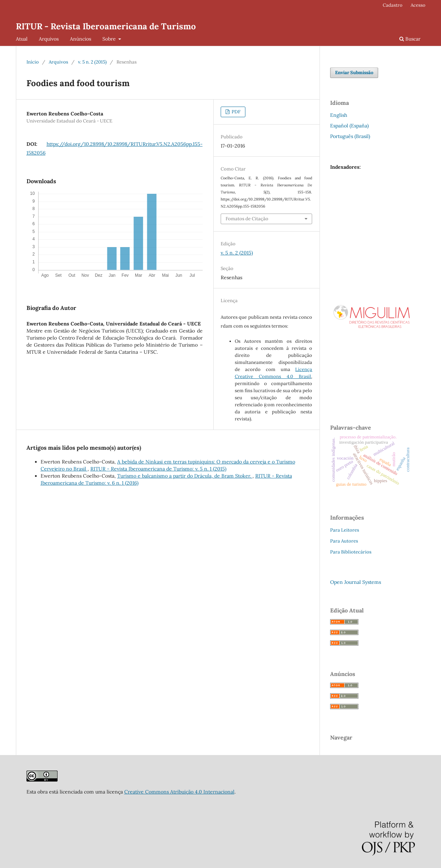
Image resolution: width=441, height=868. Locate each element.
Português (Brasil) (350, 136)
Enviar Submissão (354, 73)
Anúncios (81, 39)
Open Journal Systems (356, 582)
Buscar (410, 39)
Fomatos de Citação (247, 219)
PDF (236, 112)
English (339, 115)
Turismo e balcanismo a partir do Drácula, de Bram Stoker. (185, 476)
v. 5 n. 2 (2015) (92, 62)
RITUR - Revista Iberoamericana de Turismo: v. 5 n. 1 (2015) (158, 469)
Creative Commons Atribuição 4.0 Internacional (179, 792)
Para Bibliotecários (351, 552)
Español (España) (349, 126)
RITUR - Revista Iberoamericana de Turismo (106, 26)
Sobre (110, 39)
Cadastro (393, 5)
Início (33, 62)
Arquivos (49, 39)
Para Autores (344, 541)
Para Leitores (345, 530)
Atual (22, 39)
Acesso (418, 5)
